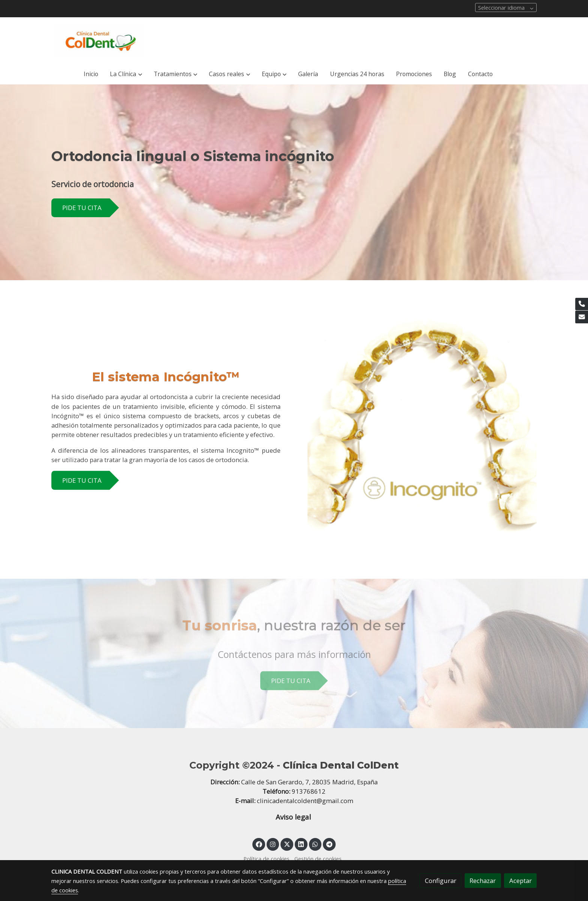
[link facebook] (259, 844)
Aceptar (520, 881)
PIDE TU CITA (82, 208)
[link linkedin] (301, 844)
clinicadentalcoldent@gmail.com (305, 801)
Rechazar (483, 881)
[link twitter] (287, 844)
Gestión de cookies (318, 859)
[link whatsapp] (315, 844)
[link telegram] (329, 844)
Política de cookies (266, 859)
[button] (126, 74)
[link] (99, 41)
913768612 (309, 791)
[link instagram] (273, 844)
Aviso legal (294, 817)
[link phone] (582, 304)
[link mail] (582, 317)
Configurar (441, 881)
